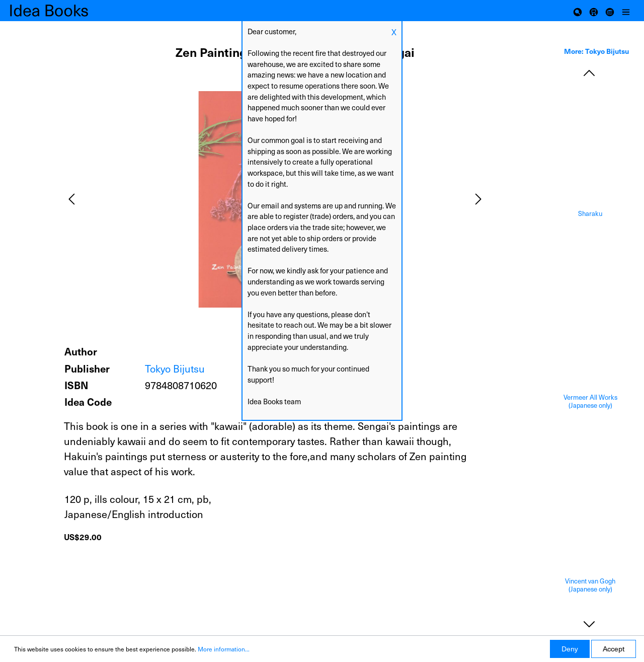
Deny (570, 649)
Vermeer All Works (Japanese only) (590, 401)
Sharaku (590, 214)
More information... (224, 649)
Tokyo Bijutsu (175, 369)
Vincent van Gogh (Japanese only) (590, 585)
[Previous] (71, 199)
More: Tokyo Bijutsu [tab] (596, 51)
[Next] (478, 199)
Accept (614, 649)
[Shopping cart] (594, 11)
